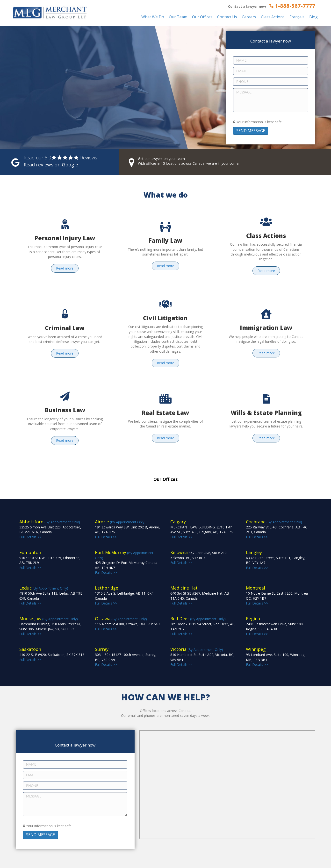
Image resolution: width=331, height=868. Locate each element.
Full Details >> (199, 558)
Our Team (178, 17)
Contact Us (227, 17)
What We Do (153, 17)
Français (297, 17)
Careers (249, 17)
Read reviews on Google (51, 165)
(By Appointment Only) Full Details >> (126, 563)
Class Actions (273, 17)
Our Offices (202, 17)
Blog (313, 17)
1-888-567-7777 (292, 6)
